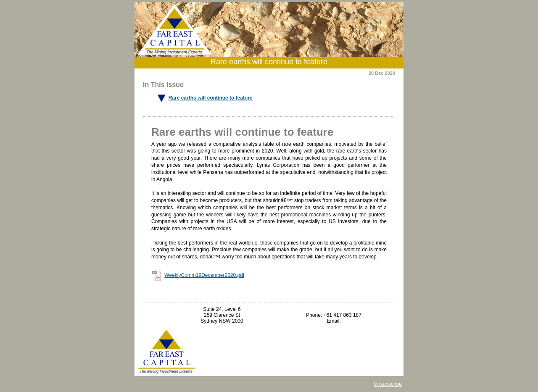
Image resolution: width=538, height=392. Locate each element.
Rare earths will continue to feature (211, 98)
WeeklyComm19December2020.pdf (204, 275)
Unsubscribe (388, 384)
